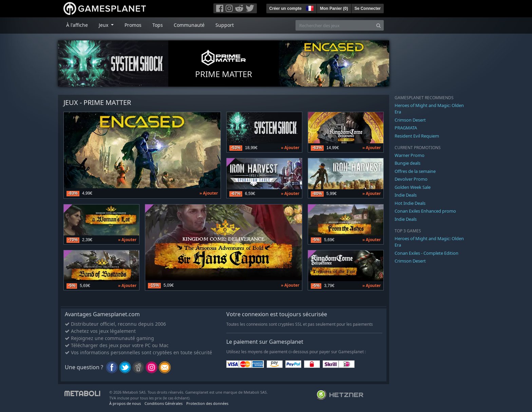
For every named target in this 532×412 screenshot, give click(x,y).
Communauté (189, 25)
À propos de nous (125, 403)
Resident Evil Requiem (417, 136)
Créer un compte (286, 8)
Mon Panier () (334, 8)
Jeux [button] (104, 25)
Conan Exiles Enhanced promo (425, 211)
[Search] (378, 25)
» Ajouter (209, 193)
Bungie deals (407, 163)
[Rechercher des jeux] (335, 25)
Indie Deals (406, 195)
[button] (309, 7)
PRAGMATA (406, 128)
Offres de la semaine (415, 171)
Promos (133, 25)
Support (225, 25)
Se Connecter (368, 8)
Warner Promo (410, 155)
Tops (158, 25)
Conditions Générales (164, 403)
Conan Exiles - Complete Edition (426, 253)
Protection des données (207, 403)
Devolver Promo (411, 179)
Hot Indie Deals (410, 203)
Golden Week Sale (413, 187)
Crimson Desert (410, 120)
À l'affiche (77, 25)
